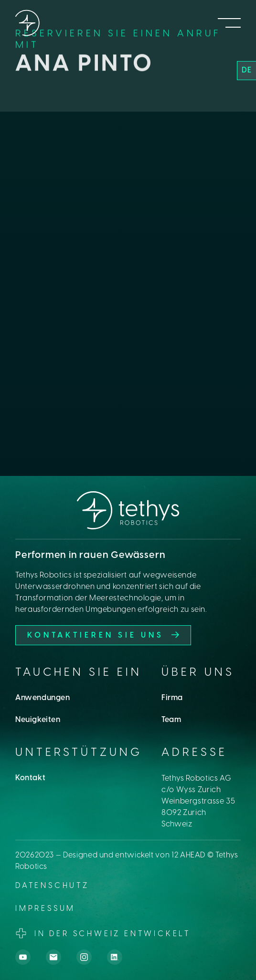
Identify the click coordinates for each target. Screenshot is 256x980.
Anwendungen (43, 698)
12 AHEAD (188, 855)
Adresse (194, 753)
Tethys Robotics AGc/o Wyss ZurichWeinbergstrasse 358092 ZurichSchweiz (198, 801)
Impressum (45, 909)
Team (171, 720)
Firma (172, 698)
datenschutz (52, 886)
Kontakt (30, 778)
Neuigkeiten (38, 720)
